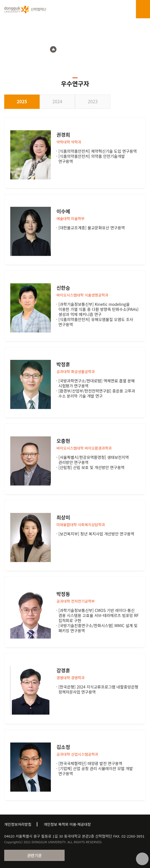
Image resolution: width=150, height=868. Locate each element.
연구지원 (69, 50)
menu (143, 10)
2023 (93, 101)
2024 (57, 101)
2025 (22, 101)
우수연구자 (91, 50)
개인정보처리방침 (18, 824)
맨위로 (142, 859)
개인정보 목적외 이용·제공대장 (67, 824)
